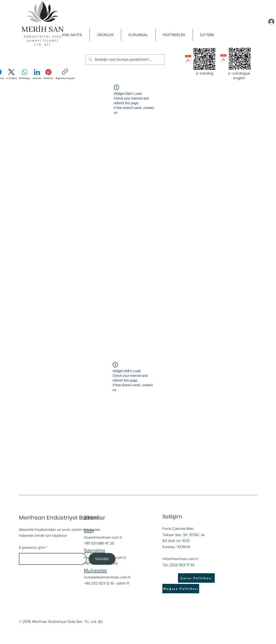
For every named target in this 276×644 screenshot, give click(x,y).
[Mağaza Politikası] (181, 589)
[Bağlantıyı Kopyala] (65, 74)
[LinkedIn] (37, 74)
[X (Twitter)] (12, 74)
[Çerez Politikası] (196, 578)
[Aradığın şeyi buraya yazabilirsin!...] (124, 60)
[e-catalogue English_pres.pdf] (223, 59)
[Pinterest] (49, 74)
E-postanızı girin (32, 548)
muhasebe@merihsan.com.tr (107, 577)
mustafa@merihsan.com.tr (105, 557)
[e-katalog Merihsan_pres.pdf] (188, 60)
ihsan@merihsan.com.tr (103, 537)
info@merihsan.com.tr (180, 559)
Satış (89, 530)
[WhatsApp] (25, 74)
